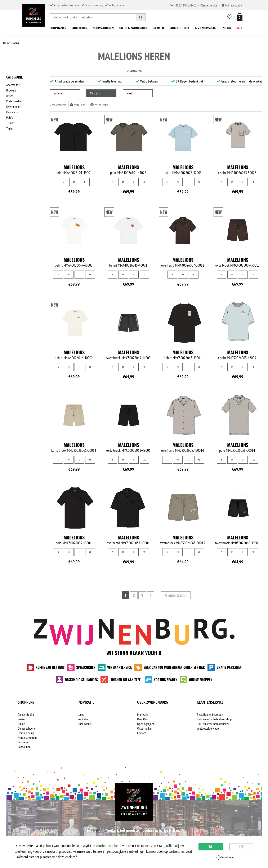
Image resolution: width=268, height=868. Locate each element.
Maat (129, 93)
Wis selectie (99, 105)
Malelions (77, 105)
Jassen (10, 96)
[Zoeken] (141, 17)
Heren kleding (26, 733)
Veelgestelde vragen (209, 728)
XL (145, 182)
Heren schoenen (27, 738)
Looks (81, 715)
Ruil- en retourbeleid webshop (214, 719)
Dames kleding (26, 715)
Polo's (10, 117)
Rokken (22, 719)
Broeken (11, 90)
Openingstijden (146, 724)
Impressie (143, 715)
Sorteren (59, 93)
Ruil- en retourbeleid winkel (213, 724)
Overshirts (12, 112)
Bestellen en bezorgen (210, 715)
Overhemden (14, 107)
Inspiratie (83, 719)
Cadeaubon (24, 747)
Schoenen (24, 742)
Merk (95, 93)
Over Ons (142, 719)
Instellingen (226, 857)
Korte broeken (14, 101)
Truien (10, 128)
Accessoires (13, 85)
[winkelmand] (239, 17)
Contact (141, 733)
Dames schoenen (27, 728)
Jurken (21, 724)
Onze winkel (85, 724)
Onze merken (145, 728)
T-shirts (10, 123)
